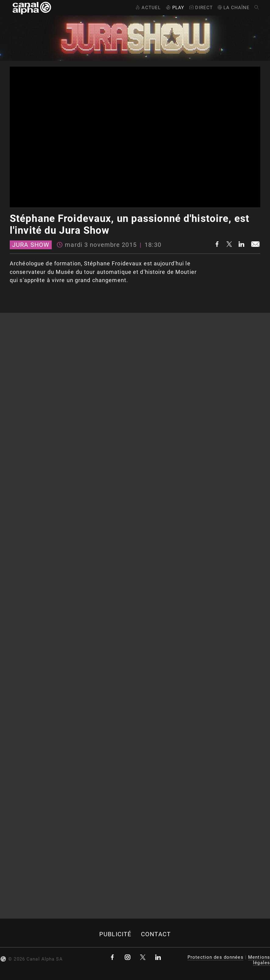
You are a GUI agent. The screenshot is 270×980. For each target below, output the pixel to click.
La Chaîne (233, 8)
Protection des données (216, 957)
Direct (200, 8)
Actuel (147, 8)
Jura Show (31, 245)
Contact (156, 934)
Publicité (115, 934)
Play (174, 8)
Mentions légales (259, 960)
